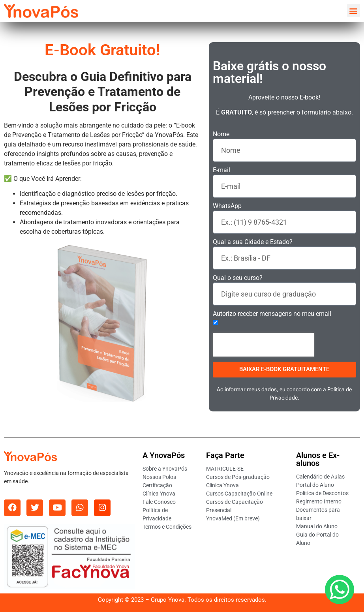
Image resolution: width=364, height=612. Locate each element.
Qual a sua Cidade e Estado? (253, 242)
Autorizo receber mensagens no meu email (272, 314)
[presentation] (263, 345)
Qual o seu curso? (238, 278)
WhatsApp (227, 206)
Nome (221, 134)
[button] (354, 10)
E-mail (221, 170)
